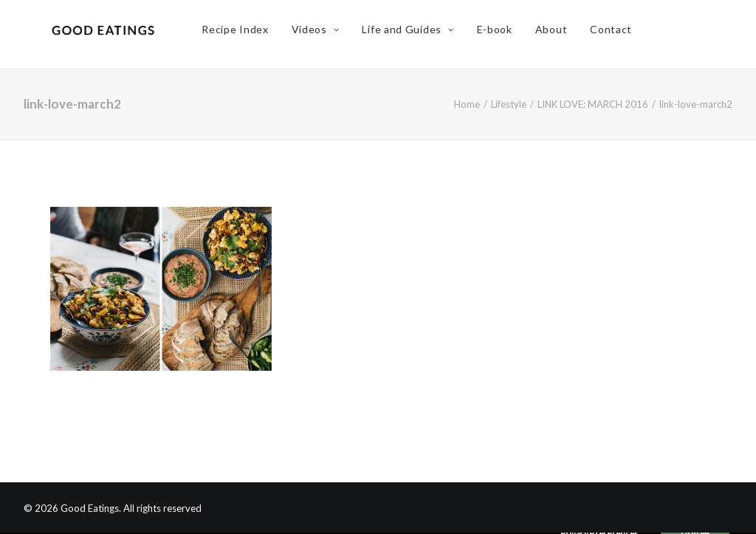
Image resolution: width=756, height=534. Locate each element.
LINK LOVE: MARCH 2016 (593, 104)
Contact (619, 34)
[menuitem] (244, 35)
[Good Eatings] (107, 35)
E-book (503, 34)
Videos (324, 34)
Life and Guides (416, 34)
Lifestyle (509, 104)
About (560, 34)
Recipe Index (244, 34)
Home (467, 104)
